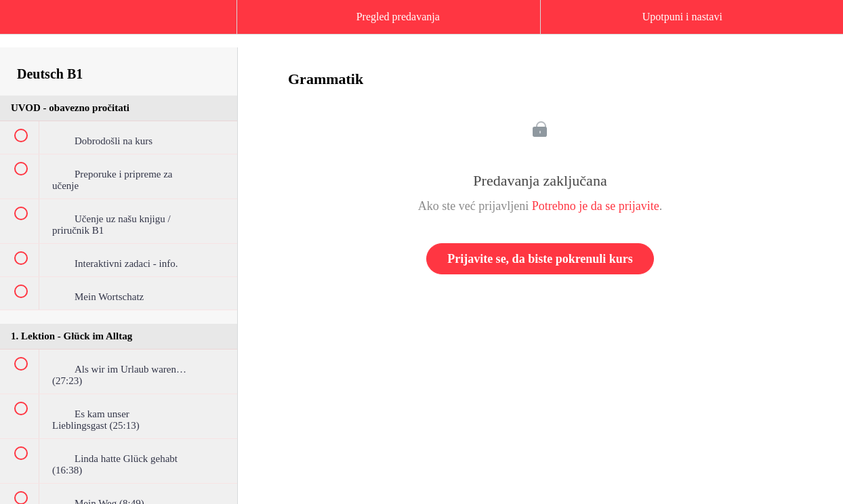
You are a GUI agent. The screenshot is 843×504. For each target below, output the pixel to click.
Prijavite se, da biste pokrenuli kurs (540, 259)
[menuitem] (119, 30)
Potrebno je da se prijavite (596, 206)
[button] (24, 24)
